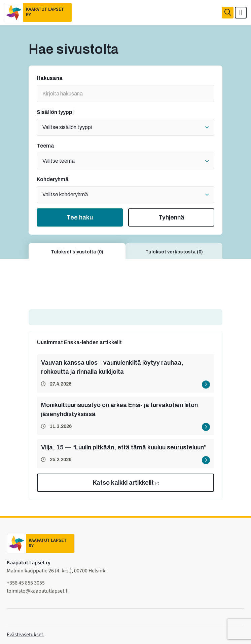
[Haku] (228, 13)
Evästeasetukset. (26, 635)
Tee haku (80, 217)
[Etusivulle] (38, 12)
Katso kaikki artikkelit (123, 483)
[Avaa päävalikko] (241, 13)
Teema (45, 146)
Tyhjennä (171, 217)
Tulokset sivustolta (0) (77, 252)
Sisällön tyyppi (55, 112)
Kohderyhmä (53, 179)
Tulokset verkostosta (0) (174, 252)
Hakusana (50, 78)
